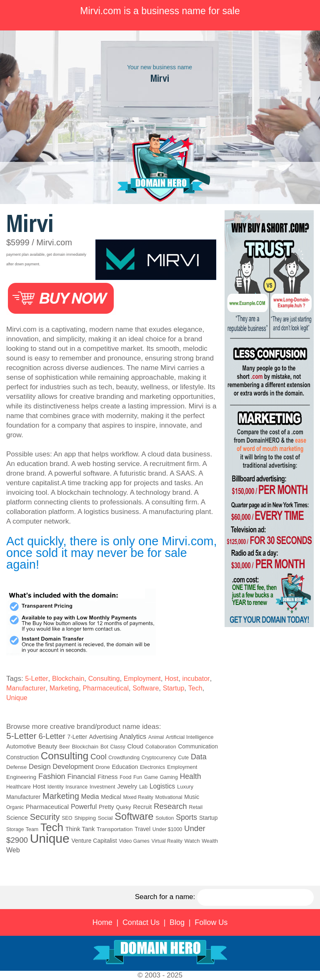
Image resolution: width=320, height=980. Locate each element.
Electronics (152, 767)
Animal (156, 737)
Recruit (142, 807)
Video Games (134, 841)
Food (125, 777)
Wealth (210, 841)
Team (32, 829)
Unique (17, 698)
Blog (177, 922)
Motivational (169, 797)
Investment (102, 787)
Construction (22, 757)
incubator (196, 679)
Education (125, 767)
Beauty (48, 746)
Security (45, 817)
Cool (99, 757)
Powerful (84, 806)
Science (17, 818)
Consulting (104, 679)
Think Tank (80, 829)
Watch (192, 841)
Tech (195, 688)
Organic (15, 807)
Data (199, 757)
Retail (196, 807)
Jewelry (127, 786)
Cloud (135, 746)
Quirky (123, 807)
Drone (102, 767)
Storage (15, 829)
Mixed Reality (138, 797)
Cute (183, 758)
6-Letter (52, 736)
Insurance (76, 787)
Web (13, 850)
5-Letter (36, 679)
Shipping (85, 818)
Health (191, 776)
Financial (81, 777)
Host (171, 679)
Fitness (107, 777)
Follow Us (211, 922)
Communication (198, 747)
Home (102, 922)
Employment (142, 679)
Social (105, 818)
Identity (56, 787)
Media (90, 797)
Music (192, 797)
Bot (104, 747)
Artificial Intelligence (190, 737)
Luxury (185, 787)
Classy (118, 747)
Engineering (21, 777)
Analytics (133, 736)
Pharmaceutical (105, 688)
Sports (186, 817)
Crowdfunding (124, 758)
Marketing (64, 688)
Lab (143, 787)
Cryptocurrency (159, 758)
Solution (165, 818)
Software (146, 688)
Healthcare (19, 787)
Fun (138, 777)
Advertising (103, 737)
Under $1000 (167, 829)
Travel (142, 829)
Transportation (115, 829)
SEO (67, 818)
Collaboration (161, 747)
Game (151, 777)
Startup (174, 688)
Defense (16, 767)
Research (170, 806)
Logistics (162, 786)
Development (73, 767)
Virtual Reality (167, 841)
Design (40, 767)
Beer (65, 747)
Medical (111, 797)
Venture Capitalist (94, 841)
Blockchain (68, 679)
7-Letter (77, 737)
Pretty (106, 807)
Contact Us (141, 922)
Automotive (21, 746)
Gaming (169, 777)
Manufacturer (26, 688)
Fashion (52, 776)
